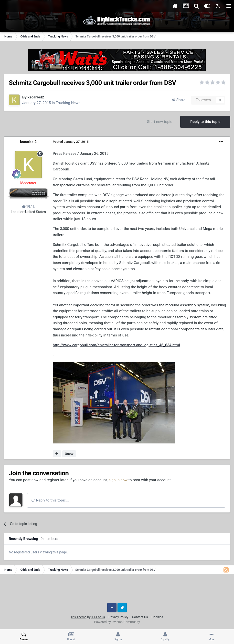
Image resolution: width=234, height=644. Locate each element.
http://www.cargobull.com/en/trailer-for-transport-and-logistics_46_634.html (116, 345)
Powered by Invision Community (117, 622)
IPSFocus (98, 617)
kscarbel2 (36, 97)
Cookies (157, 617)
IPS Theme (79, 617)
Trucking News (68, 103)
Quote (69, 454)
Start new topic (160, 122)
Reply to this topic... (50, 500)
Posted (71, 142)
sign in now (118, 480)
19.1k (28, 207)
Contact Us (140, 617)
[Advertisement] (117, 590)
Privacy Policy (118, 617)
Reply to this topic (205, 122)
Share (179, 100)
